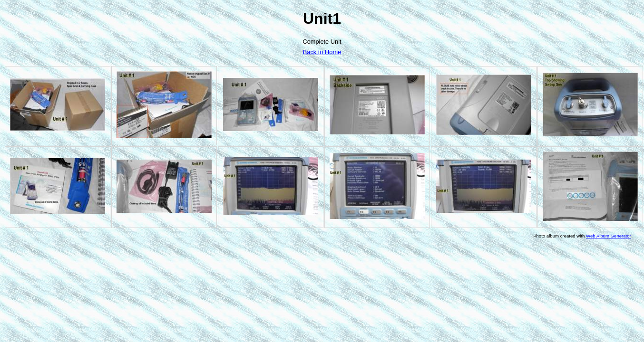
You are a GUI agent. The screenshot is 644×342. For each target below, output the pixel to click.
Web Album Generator (609, 236)
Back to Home (322, 52)
